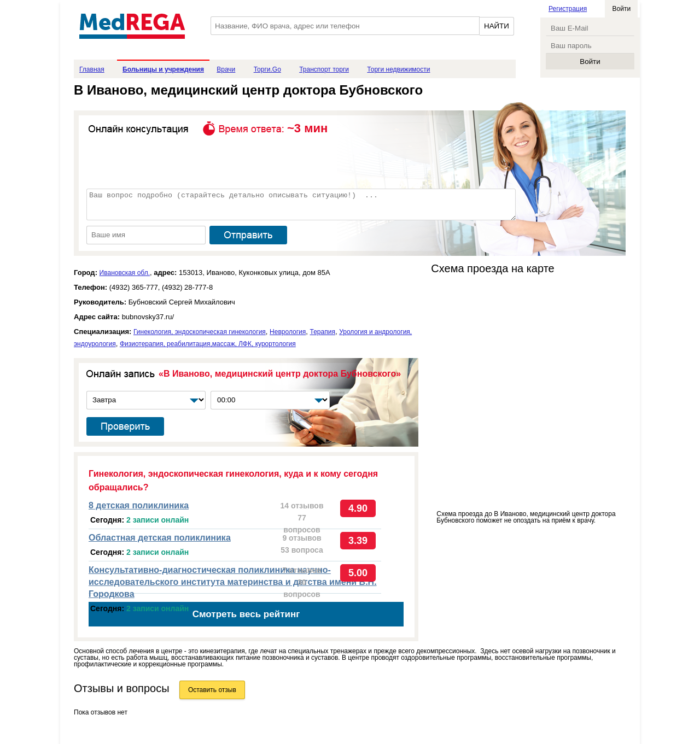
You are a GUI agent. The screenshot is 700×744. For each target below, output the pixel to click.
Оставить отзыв (212, 690)
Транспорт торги (324, 69)
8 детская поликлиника (139, 505)
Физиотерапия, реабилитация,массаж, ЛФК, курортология (208, 344)
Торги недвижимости (398, 69)
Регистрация (568, 9)
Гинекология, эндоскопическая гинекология (200, 332)
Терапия (323, 332)
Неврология (288, 332)
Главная (92, 69)
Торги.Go (267, 69)
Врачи (226, 69)
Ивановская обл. (125, 273)
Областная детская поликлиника (160, 538)
